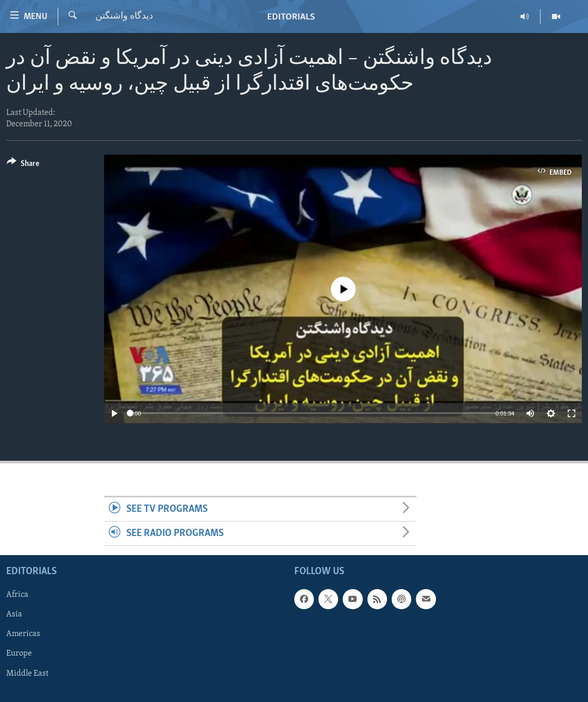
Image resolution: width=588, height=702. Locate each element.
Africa (17, 595)
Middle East (27, 674)
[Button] (23, 165)
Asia (14, 615)
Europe (19, 654)
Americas (23, 634)
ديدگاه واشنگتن (124, 16)
